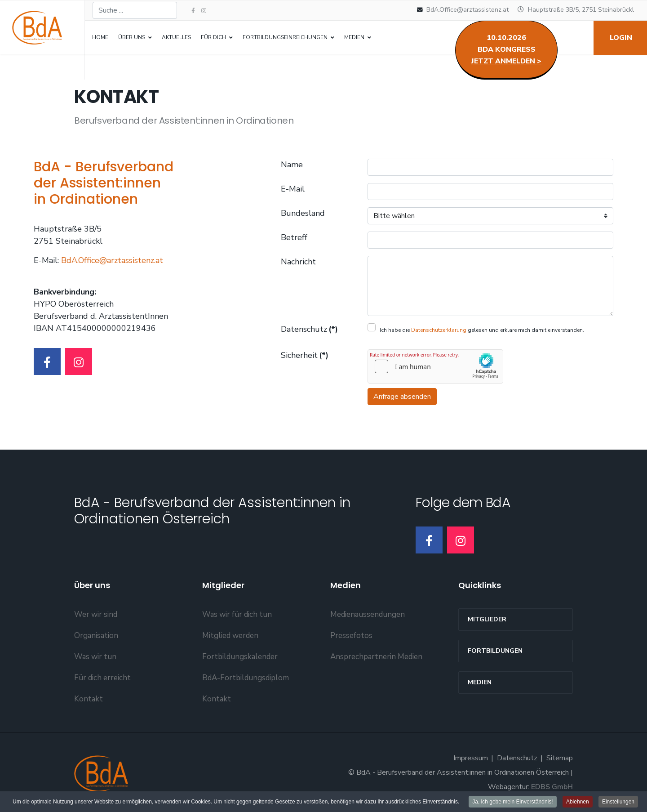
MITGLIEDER (487, 619)
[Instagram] (204, 11)
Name (292, 165)
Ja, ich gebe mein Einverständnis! (512, 802)
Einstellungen (618, 802)
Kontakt (89, 699)
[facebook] (193, 11)
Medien (480, 682)
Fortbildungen (495, 651)
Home (100, 37)
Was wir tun (95, 657)
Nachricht (298, 262)
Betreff (294, 237)
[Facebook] (47, 361)
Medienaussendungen (368, 614)
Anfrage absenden (402, 397)
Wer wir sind (96, 614)
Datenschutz (309, 329)
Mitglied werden (230, 636)
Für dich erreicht (102, 678)
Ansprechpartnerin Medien (376, 657)
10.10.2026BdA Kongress (506, 49)
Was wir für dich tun (237, 614)
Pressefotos (351, 636)
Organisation (96, 636)
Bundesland (303, 213)
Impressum (471, 758)
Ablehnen (578, 802)
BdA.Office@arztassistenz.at (468, 10)
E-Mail (293, 189)
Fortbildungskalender (240, 657)
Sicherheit (305, 355)
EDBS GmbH (552, 787)
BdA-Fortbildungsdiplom (246, 678)
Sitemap (560, 758)
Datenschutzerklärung (439, 330)
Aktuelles (176, 37)
